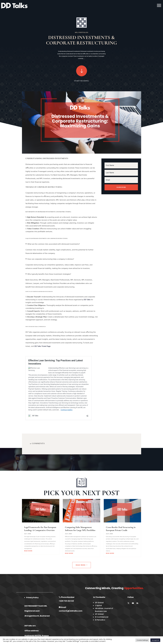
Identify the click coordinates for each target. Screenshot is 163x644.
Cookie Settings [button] (142, 640)
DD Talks (87, 300)
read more (28, 551)
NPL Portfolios (82, 33)
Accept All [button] (155, 640)
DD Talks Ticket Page (42, 346)
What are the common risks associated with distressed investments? (54, 244)
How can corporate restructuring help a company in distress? (51, 259)
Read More (81, 565)
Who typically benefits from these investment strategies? (49, 274)
